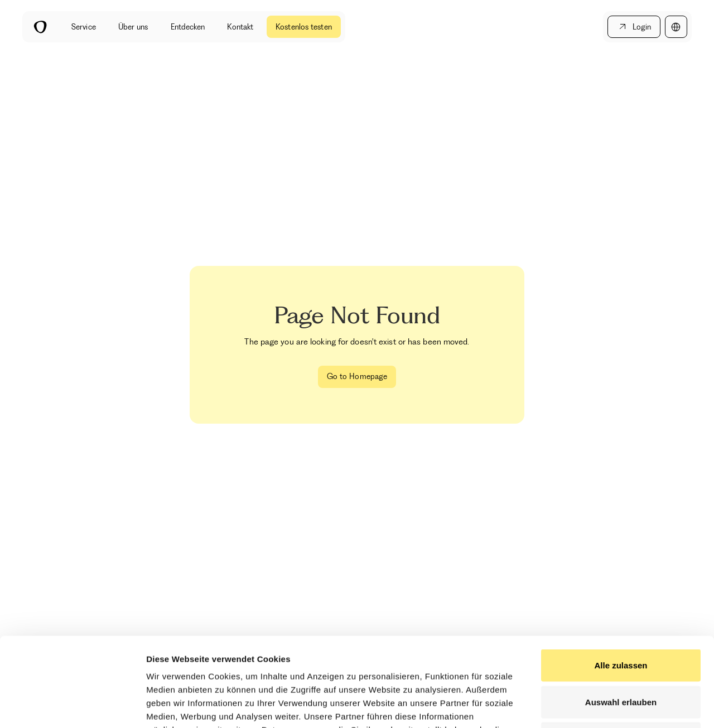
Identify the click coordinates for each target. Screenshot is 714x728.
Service (84, 27)
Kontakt (240, 27)
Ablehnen (621, 655)
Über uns (133, 27)
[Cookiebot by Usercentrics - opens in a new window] (72, 706)
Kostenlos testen (304, 27)
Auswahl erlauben (621, 618)
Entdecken (188, 27)
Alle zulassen (621, 582)
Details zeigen (593, 706)
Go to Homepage (357, 376)
